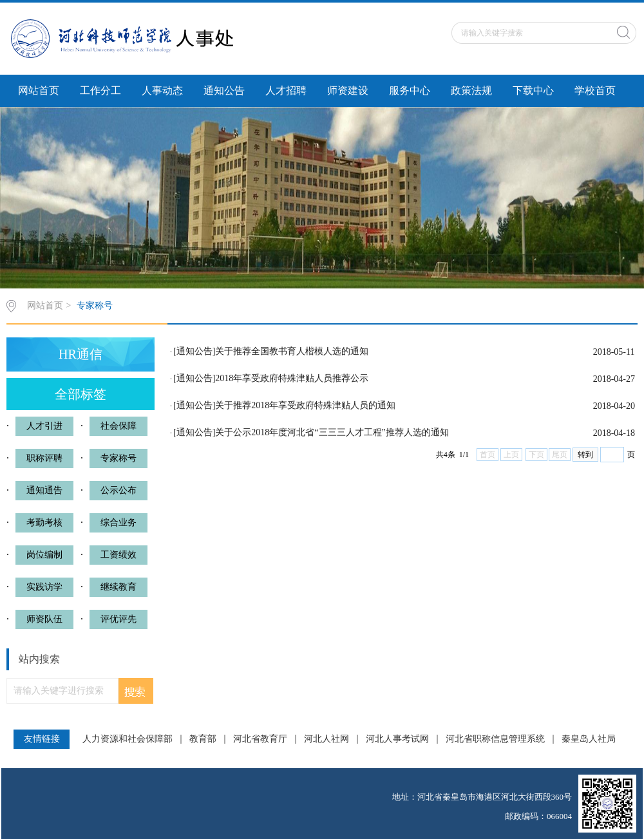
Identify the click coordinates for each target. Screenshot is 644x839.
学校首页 (595, 90)
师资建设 (348, 90)
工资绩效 (118, 555)
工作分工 (100, 90)
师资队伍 (44, 619)
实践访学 (44, 587)
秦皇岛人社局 (589, 739)
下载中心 (533, 90)
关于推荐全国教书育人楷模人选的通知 (292, 351)
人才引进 (44, 426)
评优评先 (118, 619)
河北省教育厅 (260, 739)
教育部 (203, 739)
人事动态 (162, 90)
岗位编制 (44, 555)
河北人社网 (327, 739)
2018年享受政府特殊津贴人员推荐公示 (292, 378)
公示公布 (118, 490)
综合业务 (118, 523)
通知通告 (44, 490)
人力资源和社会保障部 (128, 739)
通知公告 (224, 90)
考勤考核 (44, 523)
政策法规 (471, 90)
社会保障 (118, 426)
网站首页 (39, 90)
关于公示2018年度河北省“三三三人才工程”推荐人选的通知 (332, 432)
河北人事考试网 (397, 739)
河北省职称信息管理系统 (495, 739)
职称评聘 (44, 458)
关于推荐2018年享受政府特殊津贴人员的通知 (305, 405)
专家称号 (95, 306)
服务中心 (410, 90)
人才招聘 (286, 90)
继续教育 (118, 587)
